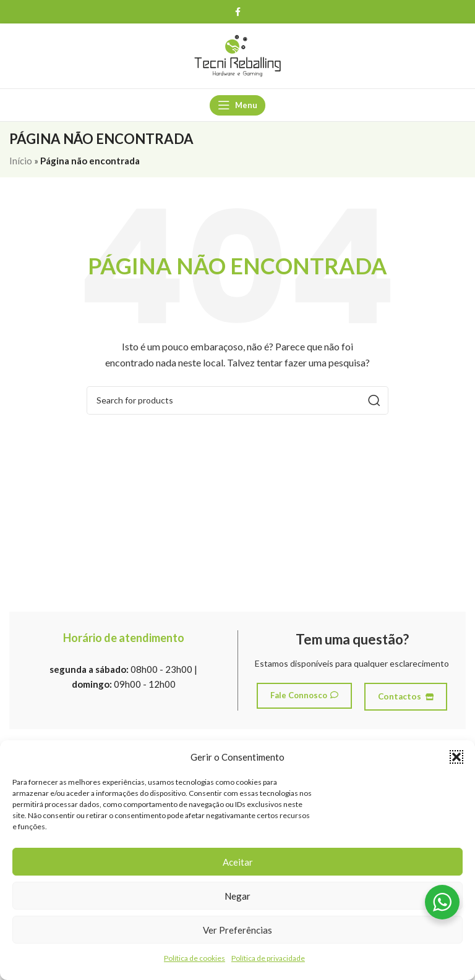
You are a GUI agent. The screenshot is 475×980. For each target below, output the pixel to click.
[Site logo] (237, 54)
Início (21, 161)
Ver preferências (237, 930)
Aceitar (238, 862)
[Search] (237, 400)
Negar (237, 896)
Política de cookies (195, 958)
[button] (456, 757)
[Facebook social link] (237, 12)
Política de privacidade (268, 958)
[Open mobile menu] (237, 105)
